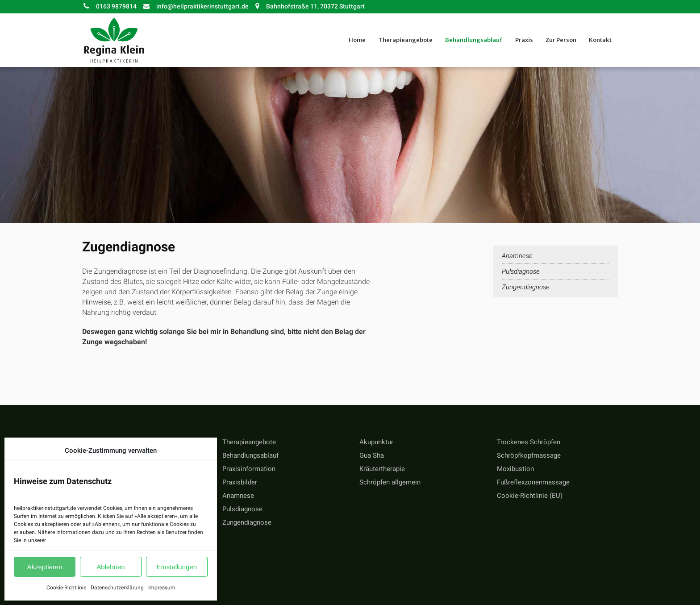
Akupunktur (376, 442)
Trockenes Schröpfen (529, 442)
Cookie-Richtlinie (66, 588)
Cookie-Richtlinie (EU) (530, 496)
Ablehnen (110, 567)
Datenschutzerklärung (117, 588)
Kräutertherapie (382, 469)
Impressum (162, 588)
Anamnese (517, 256)
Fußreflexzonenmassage (533, 482)
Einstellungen (177, 567)
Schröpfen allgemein (390, 482)
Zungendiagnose (526, 287)
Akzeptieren (44, 567)
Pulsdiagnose (521, 271)
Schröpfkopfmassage (529, 455)
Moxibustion (515, 469)
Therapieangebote (249, 442)
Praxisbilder (240, 482)
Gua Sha (372, 455)
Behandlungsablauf (250, 455)
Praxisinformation (249, 469)
